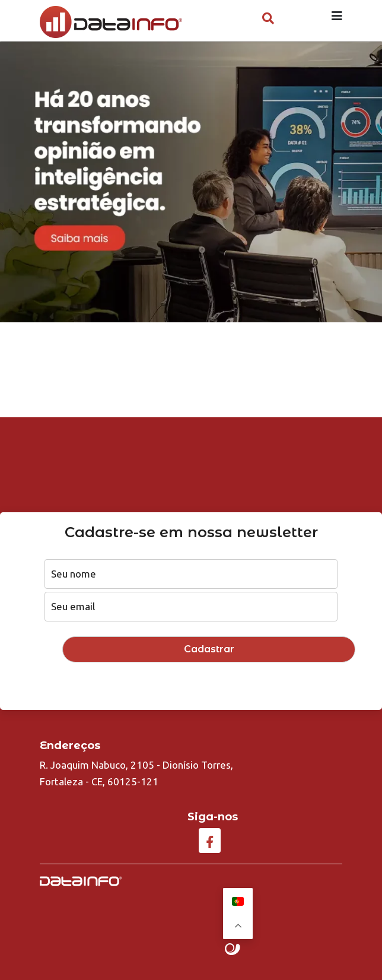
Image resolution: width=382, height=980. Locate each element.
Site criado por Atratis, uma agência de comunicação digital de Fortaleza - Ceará (233, 950)
